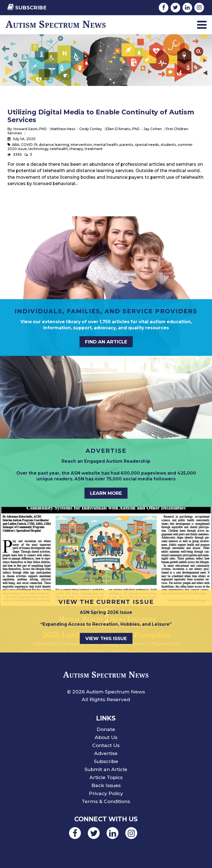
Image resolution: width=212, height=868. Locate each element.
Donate (106, 729)
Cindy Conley (91, 129)
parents (126, 145)
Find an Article (106, 342)
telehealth (59, 149)
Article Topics (106, 777)
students (168, 145)
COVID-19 (29, 145)
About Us (106, 737)
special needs (147, 145)
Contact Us (106, 745)
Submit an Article (106, 769)
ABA (16, 145)
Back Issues (106, 785)
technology (39, 149)
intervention (81, 145)
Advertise (106, 753)
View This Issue (106, 638)
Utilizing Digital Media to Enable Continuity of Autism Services (101, 116)
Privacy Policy (106, 793)
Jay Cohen (153, 129)
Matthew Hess (63, 129)
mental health (106, 145)
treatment (94, 149)
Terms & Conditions (106, 801)
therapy (76, 149)
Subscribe (27, 8)
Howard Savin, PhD (30, 129)
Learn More (106, 493)
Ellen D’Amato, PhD (123, 129)
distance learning (54, 145)
